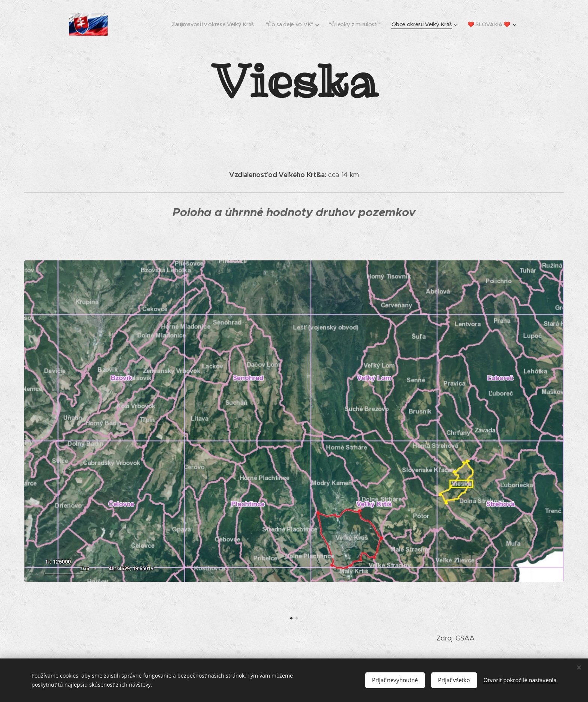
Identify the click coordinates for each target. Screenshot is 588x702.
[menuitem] (211, 24)
